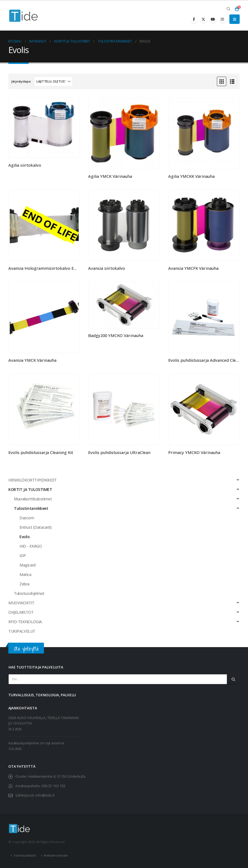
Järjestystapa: (21, 81)
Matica (25, 574)
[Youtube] (213, 19)
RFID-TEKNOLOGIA (25, 622)
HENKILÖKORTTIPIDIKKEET (33, 480)
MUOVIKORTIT (21, 603)
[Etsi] (233, 679)
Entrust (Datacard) (35, 527)
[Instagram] (222, 19)
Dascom (27, 518)
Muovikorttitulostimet (33, 499)
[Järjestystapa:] (53, 81)
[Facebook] (194, 19)
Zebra (24, 584)
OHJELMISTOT (21, 612)
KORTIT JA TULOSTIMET (30, 489)
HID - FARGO (31, 546)
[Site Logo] (24, 16)
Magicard (28, 565)
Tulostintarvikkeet (31, 508)
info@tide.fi (45, 795)
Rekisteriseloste (56, 855)
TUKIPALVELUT (22, 631)
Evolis (24, 537)
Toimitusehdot (25, 855)
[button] (228, 9)
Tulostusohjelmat (29, 593)
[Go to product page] (44, 128)
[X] (204, 19)
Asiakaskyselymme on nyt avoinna (36, 743)
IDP (23, 556)
